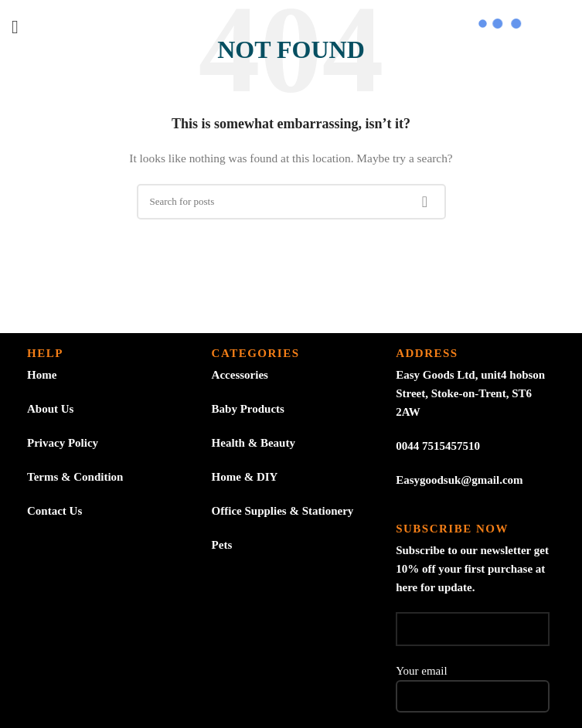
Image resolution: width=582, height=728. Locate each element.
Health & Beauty (254, 443)
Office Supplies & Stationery (283, 511)
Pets (222, 545)
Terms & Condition (75, 477)
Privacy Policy (63, 443)
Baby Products (248, 409)
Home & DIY (245, 477)
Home (42, 375)
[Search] (291, 202)
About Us (50, 409)
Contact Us (54, 511)
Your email (473, 683)
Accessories (240, 375)
